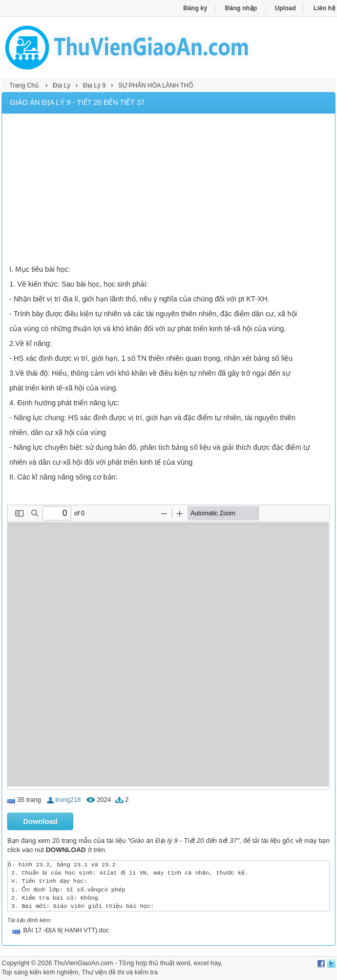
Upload (286, 8)
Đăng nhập (241, 8)
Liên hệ (324, 8)
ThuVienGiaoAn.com (83, 963)
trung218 (68, 800)
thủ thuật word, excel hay (184, 963)
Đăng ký (195, 8)
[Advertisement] (169, 190)
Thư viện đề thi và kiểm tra (120, 972)
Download (40, 821)
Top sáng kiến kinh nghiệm (40, 972)
